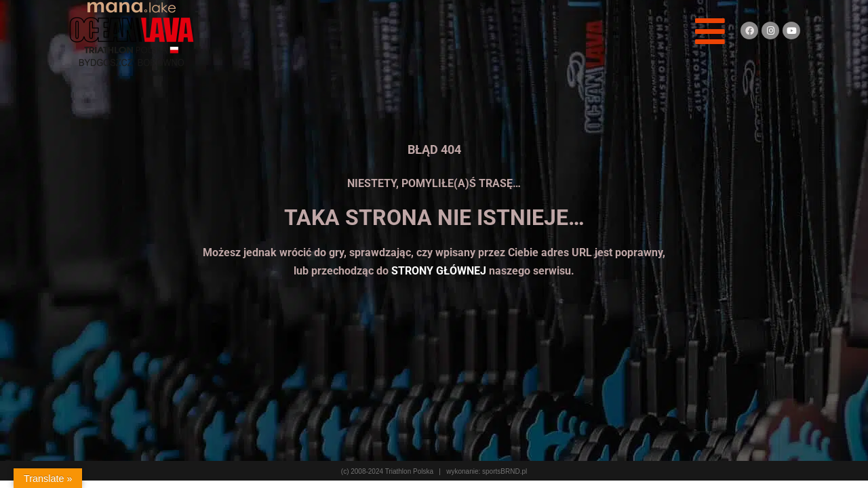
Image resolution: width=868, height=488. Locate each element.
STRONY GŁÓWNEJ (439, 271)
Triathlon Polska (409, 471)
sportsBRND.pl (505, 471)
